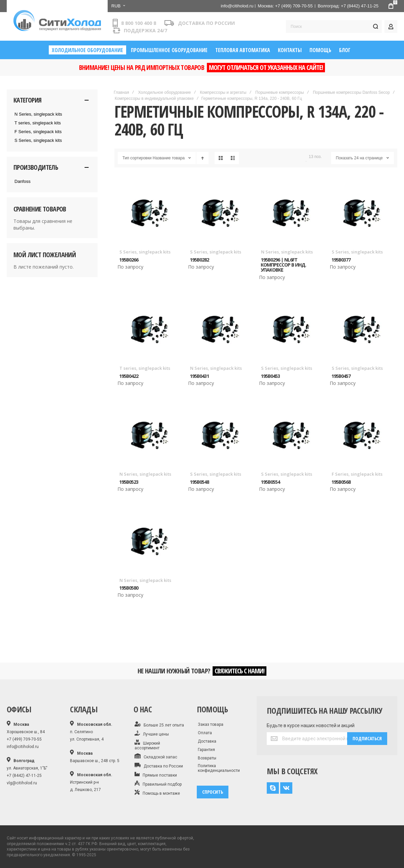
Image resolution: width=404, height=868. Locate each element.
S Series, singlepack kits (145, 252)
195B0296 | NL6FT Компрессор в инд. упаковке (283, 265)
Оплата (205, 733)
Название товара (169, 158)
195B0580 (129, 588)
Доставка (207, 741)
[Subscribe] (367, 739)
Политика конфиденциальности (219, 768)
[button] (118, 6)
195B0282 (199, 260)
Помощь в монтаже (157, 793)
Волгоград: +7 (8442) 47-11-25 (348, 6)
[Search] (375, 27)
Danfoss (23, 181)
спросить (213, 792)
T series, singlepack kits (145, 368)
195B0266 (129, 260)
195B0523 (129, 482)
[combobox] (334, 27)
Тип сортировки (137, 158)
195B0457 (341, 376)
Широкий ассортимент (148, 745)
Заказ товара (211, 724)
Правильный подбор (158, 784)
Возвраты (207, 758)
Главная (121, 92)
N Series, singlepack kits (287, 252)
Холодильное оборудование (164, 92)
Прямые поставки (156, 775)
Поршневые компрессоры (280, 92)
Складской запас (156, 756)
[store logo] (57, 21)
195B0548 (199, 482)
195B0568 (341, 482)
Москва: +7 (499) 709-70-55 (285, 6)
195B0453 (270, 376)
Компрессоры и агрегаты (223, 92)
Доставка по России (159, 765)
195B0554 (270, 482)
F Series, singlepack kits (357, 474)
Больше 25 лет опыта (159, 724)
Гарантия (206, 750)
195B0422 (129, 376)
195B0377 (341, 260)
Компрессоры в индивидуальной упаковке (154, 98)
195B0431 (199, 376)
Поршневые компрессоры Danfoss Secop (351, 92)
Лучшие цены (152, 734)
